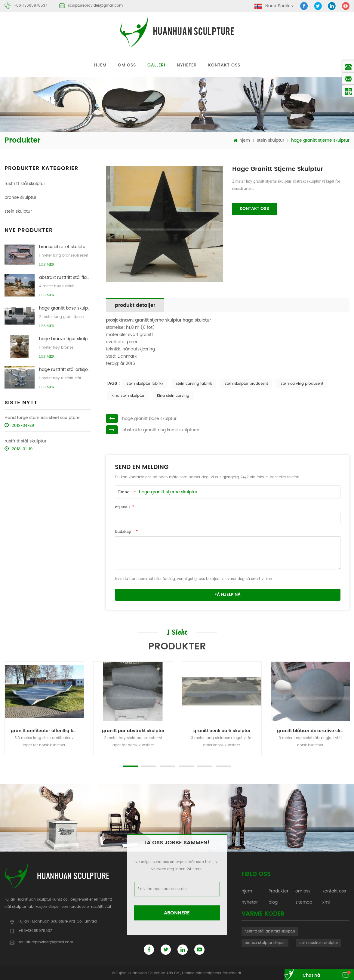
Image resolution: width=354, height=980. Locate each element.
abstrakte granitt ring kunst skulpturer (160, 429)
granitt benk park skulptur (222, 730)
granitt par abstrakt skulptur (133, 730)
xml (326, 902)
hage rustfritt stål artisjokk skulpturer (65, 369)
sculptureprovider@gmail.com (95, 6)
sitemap (304, 902)
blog (273, 902)
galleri (156, 65)
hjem (100, 65)
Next (3, 755)
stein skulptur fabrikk (145, 383)
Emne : (127, 491)
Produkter (279, 891)
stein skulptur (271, 140)
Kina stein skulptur (128, 395)
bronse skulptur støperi (265, 942)
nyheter (187, 65)
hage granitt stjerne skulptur (168, 491)
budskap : (126, 531)
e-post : (125, 506)
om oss (127, 65)
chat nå (306, 975)
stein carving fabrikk (194, 383)
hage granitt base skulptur (65, 308)
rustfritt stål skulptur (25, 183)
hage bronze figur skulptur (65, 338)
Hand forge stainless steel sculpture (42, 417)
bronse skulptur (20, 197)
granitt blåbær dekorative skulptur (314, 730)
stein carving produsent (302, 383)
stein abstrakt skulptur (318, 942)
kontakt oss (224, 65)
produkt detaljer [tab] (135, 305)
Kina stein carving (173, 395)
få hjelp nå (228, 594)
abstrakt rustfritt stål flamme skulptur (65, 277)
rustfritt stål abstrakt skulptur (270, 931)
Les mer (47, 264)
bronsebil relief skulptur (63, 246)
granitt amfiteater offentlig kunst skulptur (47, 730)
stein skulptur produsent (246, 383)
